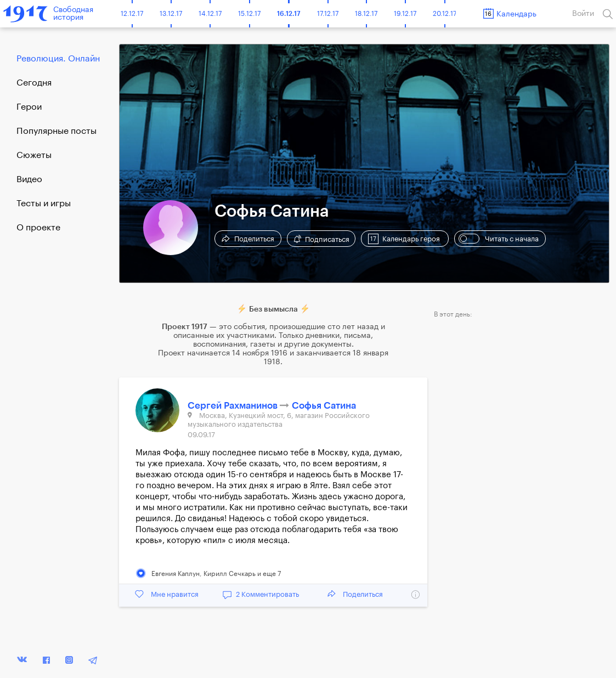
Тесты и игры (44, 204)
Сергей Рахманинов (234, 406)
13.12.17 (171, 14)
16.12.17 (289, 14)
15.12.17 (249, 14)
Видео (29, 179)
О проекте (38, 228)
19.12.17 (405, 14)
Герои (29, 107)
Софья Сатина (324, 406)
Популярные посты (56, 131)
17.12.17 (328, 14)
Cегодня (34, 83)
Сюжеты (34, 155)
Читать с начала (499, 239)
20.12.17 (445, 14)
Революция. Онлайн (58, 59)
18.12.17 (366, 14)
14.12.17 (210, 14)
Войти (583, 14)
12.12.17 (132, 14)
